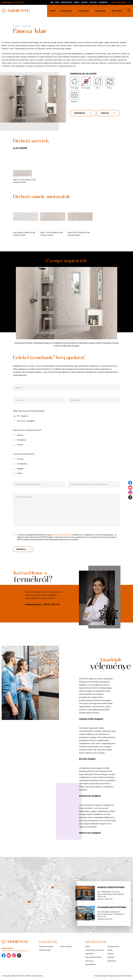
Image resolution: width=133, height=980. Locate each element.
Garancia (77, 2)
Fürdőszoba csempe (66, 11)
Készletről (52, 11)
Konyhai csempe (84, 11)
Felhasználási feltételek (93, 958)
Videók (110, 951)
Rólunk (57, 2)
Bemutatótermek (67, 2)
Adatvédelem (90, 954)
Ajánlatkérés (81, 111)
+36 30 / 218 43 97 (19, 2)
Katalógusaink (103, 2)
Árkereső (79, 121)
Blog (52, 2)
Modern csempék (66, 947)
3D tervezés (93, 2)
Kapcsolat (84, 2)
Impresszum (89, 962)
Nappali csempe (101, 11)
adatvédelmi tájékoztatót (62, 535)
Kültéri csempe (117, 11)
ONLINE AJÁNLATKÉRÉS (119, 2)
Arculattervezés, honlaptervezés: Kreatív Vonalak (113, 976)
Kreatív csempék (45, 951)
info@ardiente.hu (33, 605)
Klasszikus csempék (46, 947)
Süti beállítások (91, 965)
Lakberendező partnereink (94, 951)
